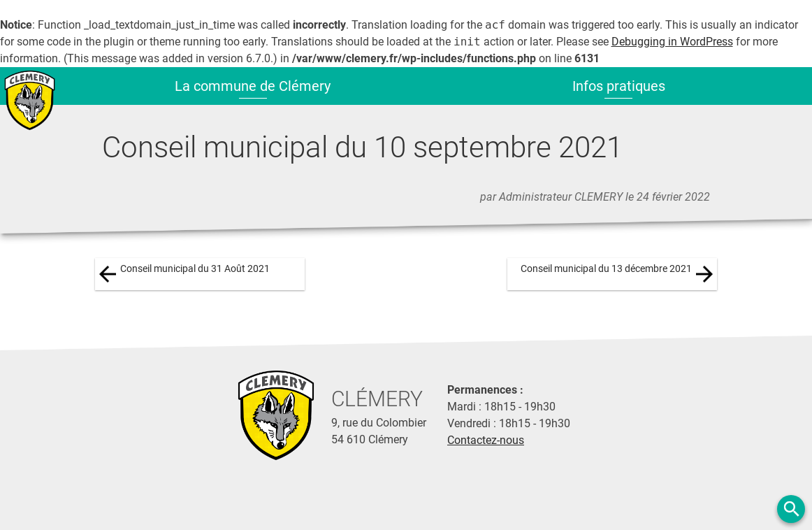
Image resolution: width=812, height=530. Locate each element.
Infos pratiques (619, 86)
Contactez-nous (486, 440)
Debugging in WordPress (672, 42)
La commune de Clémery (253, 86)
